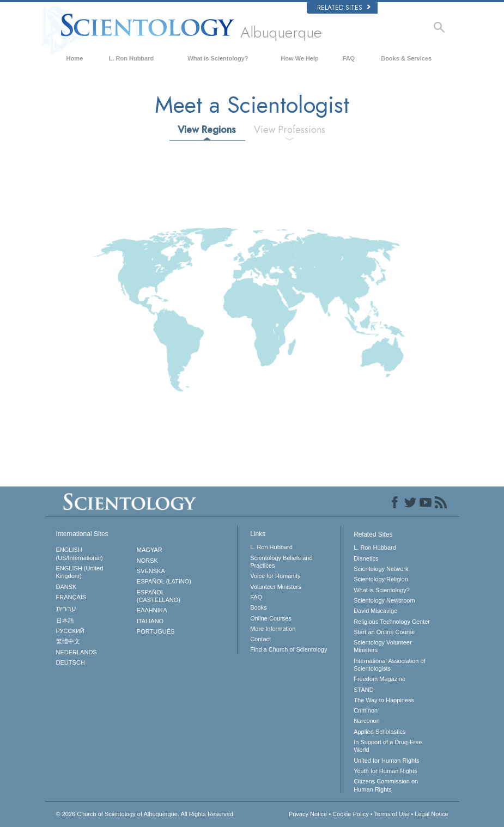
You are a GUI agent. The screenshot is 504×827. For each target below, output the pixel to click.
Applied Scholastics (379, 732)
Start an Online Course (384, 632)
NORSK (147, 561)
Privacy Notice (308, 814)
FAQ (349, 58)
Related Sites (344, 8)
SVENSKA (151, 571)
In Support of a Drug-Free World (388, 746)
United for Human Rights (386, 761)
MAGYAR (150, 550)
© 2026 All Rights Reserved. (146, 814)
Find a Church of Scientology (289, 649)
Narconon (367, 721)
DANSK (66, 587)
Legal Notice (431, 814)
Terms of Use (392, 814)
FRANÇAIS (71, 597)
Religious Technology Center (392, 622)
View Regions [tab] (207, 130)
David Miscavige (375, 611)
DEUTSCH (71, 662)
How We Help (299, 58)
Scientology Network (381, 569)
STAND (363, 690)
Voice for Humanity (275, 576)
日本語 (65, 621)
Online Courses (271, 618)
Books (259, 607)
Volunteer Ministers (276, 587)
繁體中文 (68, 641)
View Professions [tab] (290, 130)
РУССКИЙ (70, 631)
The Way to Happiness (384, 700)
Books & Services (406, 58)
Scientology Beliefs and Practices (281, 562)
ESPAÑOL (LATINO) (164, 581)
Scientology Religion (381, 579)
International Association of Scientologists (389, 665)
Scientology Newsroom (384, 600)
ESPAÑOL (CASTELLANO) (159, 596)
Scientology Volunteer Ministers (382, 646)
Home (75, 58)
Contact (260, 639)
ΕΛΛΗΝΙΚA (152, 610)
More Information (273, 629)
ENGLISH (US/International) (80, 554)
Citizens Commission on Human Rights (386, 785)
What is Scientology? (218, 58)
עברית (66, 609)
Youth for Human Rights (385, 771)
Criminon (366, 710)
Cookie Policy (351, 814)
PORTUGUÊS (156, 631)
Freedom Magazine (379, 679)
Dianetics (366, 558)
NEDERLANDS (77, 652)
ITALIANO (150, 621)
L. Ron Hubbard (132, 58)
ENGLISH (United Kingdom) (80, 572)
